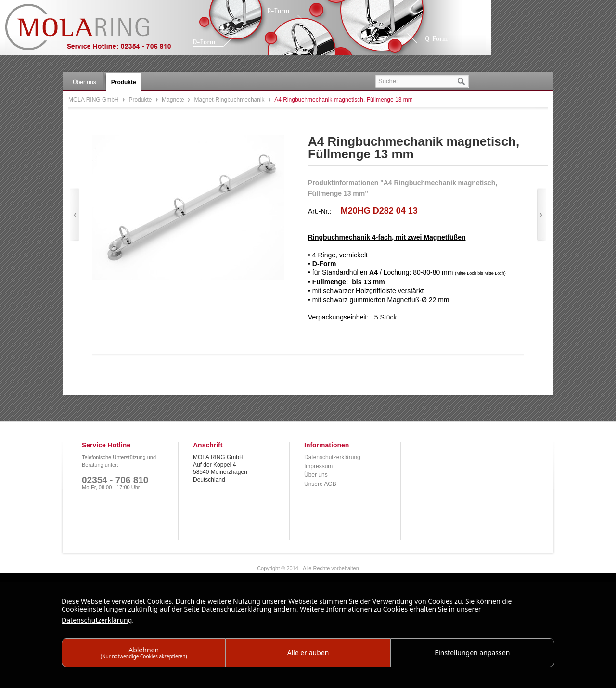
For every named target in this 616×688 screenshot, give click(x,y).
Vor (541, 215)
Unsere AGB (320, 484)
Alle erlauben (308, 653)
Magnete (174, 100)
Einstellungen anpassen (472, 653)
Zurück (75, 215)
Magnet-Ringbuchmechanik (230, 100)
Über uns (316, 475)
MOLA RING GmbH (95, 32)
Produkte (141, 100)
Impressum (318, 466)
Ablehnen (144, 652)
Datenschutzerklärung (332, 457)
